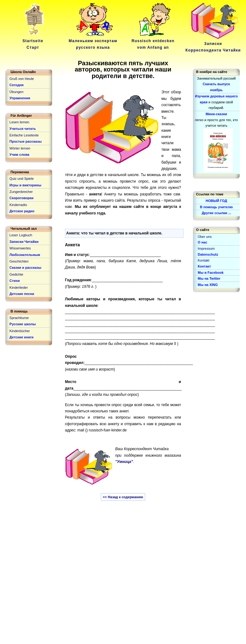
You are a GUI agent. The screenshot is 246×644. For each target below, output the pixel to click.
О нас (202, 242)
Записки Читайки (24, 242)
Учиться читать (23, 129)
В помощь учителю (216, 207)
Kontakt (203, 260)
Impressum (206, 248)
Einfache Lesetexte (24, 135)
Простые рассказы (25, 141)
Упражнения (20, 98)
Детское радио (22, 211)
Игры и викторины (25, 185)
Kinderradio (18, 205)
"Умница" (124, 462)
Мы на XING (208, 285)
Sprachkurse (19, 318)
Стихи (15, 281)
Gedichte (16, 274)
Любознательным (25, 255)
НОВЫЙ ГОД (216, 201)
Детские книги (21, 337)
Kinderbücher (20, 331)
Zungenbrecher (21, 192)
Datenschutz (208, 254)
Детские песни (22, 294)
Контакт (204, 266)
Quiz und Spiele (22, 179)
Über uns (205, 237)
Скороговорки (21, 198)
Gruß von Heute (22, 79)
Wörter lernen (20, 148)
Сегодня (16, 85)
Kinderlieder (19, 288)
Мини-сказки (216, 114)
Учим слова (19, 155)
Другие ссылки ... (216, 213)
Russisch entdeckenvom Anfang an (153, 41)
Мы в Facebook (211, 273)
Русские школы (22, 324)
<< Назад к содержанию (123, 497)
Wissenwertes (20, 248)
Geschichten (19, 261)
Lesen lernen (19, 122)
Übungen (16, 92)
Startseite (34, 41)
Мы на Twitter (209, 278)
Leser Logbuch (21, 235)
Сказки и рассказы (25, 268)
